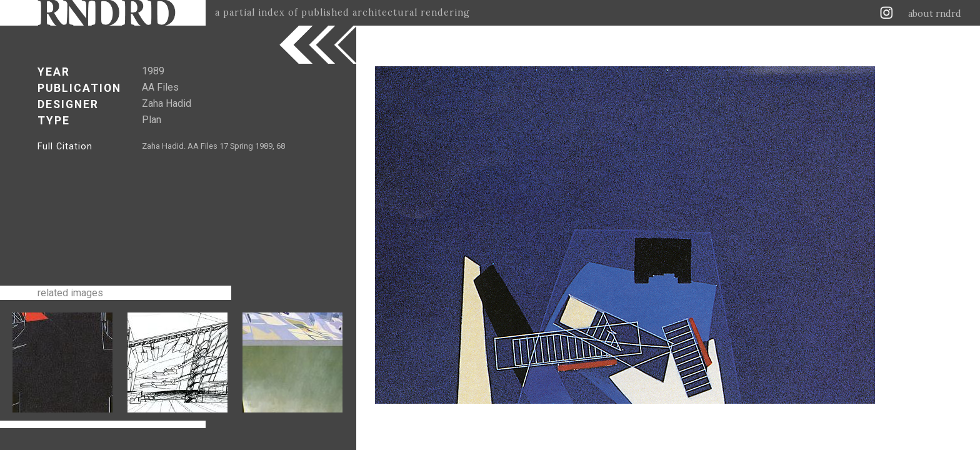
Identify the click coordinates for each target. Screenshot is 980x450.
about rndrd (935, 14)
